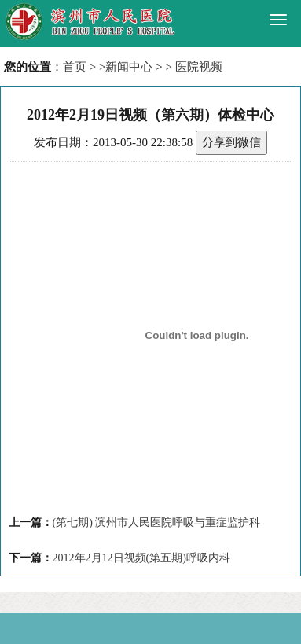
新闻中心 (129, 67)
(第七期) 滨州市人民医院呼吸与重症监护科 (157, 523)
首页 (75, 67)
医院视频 (199, 67)
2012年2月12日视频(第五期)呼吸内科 (141, 558)
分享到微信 (231, 142)
